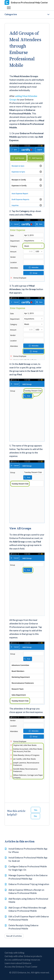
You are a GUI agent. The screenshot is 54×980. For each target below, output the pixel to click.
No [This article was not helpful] (35, 816)
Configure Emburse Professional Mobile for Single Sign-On (28, 868)
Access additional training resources (22, 960)
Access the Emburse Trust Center (21, 967)
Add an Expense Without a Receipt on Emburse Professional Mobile (26, 891)
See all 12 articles (14, 936)
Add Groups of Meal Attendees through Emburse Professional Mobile (27, 909)
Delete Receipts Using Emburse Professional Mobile (23, 927)
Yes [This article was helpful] (36, 810)
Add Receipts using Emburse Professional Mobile (28, 900)
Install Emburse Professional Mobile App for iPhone (28, 850)
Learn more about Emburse (18, 963)
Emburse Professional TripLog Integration (29, 884)
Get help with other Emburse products (23, 956)
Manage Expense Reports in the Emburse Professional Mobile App (28, 877)
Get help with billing (14, 953)
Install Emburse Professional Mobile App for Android (28, 859)
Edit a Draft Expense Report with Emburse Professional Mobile (29, 918)
